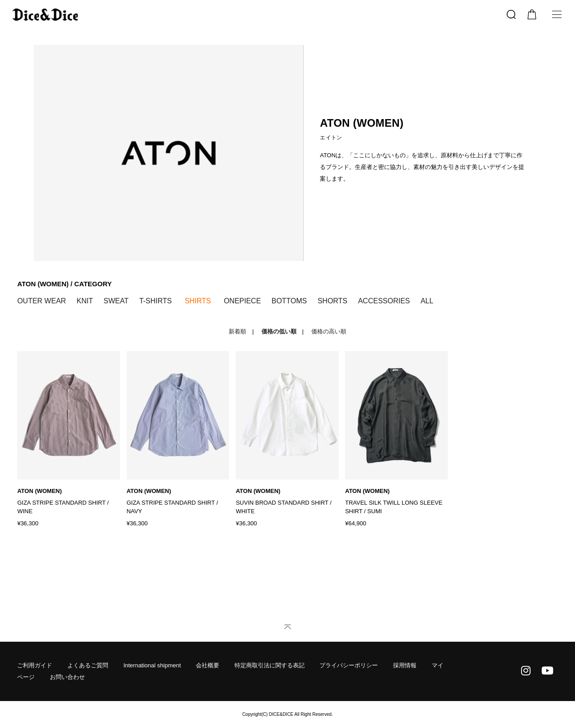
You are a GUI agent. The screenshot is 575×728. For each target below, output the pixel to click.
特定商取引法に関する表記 (270, 665)
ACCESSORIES (384, 301)
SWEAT (116, 301)
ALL (427, 301)
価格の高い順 (329, 331)
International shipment (152, 665)
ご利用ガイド (35, 665)
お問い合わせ (67, 677)
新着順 (237, 331)
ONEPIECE (242, 301)
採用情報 (405, 665)
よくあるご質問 (88, 665)
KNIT (84, 301)
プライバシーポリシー (349, 665)
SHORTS (332, 301)
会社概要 (208, 665)
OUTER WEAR (41, 301)
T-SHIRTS (156, 301)
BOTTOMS (289, 301)
